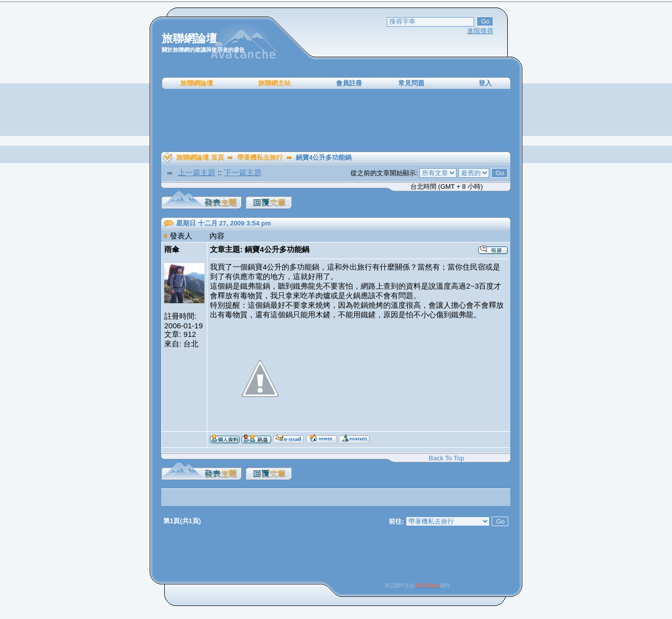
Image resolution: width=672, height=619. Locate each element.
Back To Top (446, 458)
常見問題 (411, 83)
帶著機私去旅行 (260, 157)
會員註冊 (349, 83)
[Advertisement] (336, 120)
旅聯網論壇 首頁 (200, 157)
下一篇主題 (243, 172)
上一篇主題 (197, 172)
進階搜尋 (480, 31)
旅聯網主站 (274, 83)
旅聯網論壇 (197, 83)
